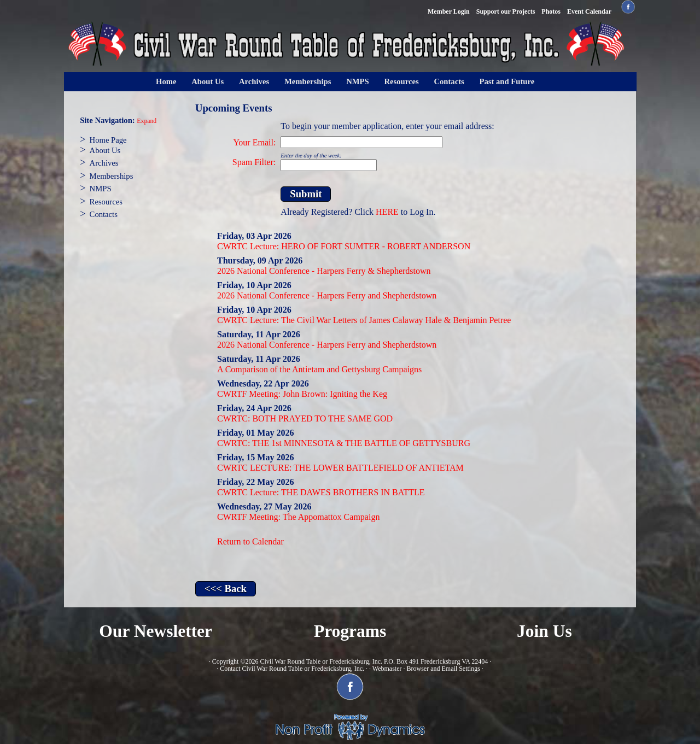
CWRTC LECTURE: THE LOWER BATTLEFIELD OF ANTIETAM (340, 468)
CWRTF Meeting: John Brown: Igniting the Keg (302, 394)
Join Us (544, 631)
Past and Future (507, 81)
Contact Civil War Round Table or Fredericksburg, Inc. (292, 669)
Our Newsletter (156, 631)
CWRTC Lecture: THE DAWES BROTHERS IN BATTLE (321, 492)
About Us (208, 81)
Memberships (308, 81)
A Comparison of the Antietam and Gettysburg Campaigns (319, 369)
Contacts (449, 81)
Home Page (108, 140)
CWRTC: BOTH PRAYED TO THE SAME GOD (305, 418)
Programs (350, 631)
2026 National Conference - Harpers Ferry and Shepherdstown (327, 295)
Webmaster (387, 669)
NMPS (358, 81)
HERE (387, 212)
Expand (147, 121)
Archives (254, 81)
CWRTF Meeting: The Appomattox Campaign (298, 517)
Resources (401, 81)
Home (166, 81)
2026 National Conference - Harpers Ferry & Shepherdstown (324, 271)
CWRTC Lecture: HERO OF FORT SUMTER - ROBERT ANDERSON (344, 246)
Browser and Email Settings (443, 669)
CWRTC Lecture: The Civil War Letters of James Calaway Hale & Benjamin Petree (364, 320)
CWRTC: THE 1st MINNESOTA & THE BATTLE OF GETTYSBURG (344, 443)
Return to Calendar (250, 541)
